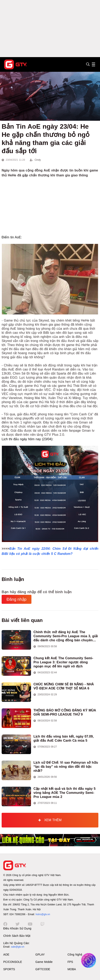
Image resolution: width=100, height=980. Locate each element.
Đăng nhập (17, 599)
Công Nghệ (75, 955)
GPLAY (40, 955)
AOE (6, 955)
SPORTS (9, 969)
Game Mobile (44, 962)
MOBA (72, 969)
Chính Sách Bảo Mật (17, 936)
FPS (70, 962)
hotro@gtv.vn (43, 914)
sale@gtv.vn (18, 947)
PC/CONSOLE (13, 962)
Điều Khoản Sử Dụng (17, 928)
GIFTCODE (43, 969)
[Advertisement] (50, 29)
